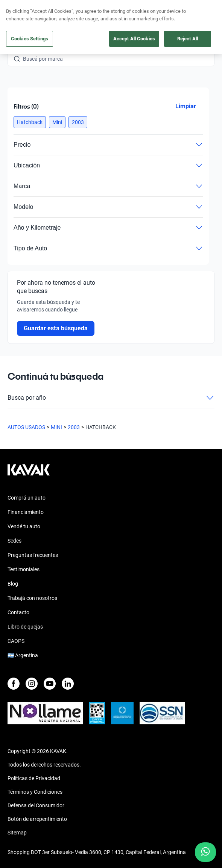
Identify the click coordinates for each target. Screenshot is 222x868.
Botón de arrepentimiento (37, 819)
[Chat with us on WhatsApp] (205, 852)
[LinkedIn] (68, 684)
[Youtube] (50, 684)
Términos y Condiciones (35, 792)
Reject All (188, 39)
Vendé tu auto (24, 526)
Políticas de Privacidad (34, 778)
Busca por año (111, 398)
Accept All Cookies (134, 39)
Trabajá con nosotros (32, 598)
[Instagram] (32, 684)
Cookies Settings (30, 39)
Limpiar (186, 106)
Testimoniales (24, 569)
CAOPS (16, 641)
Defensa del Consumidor (36, 805)
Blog (13, 584)
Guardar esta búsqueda (56, 328)
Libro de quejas (25, 627)
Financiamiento (26, 512)
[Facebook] (14, 684)
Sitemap (17, 833)
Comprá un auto (27, 498)
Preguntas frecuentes (33, 555)
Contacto (18, 612)
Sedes (14, 541)
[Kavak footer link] (29, 474)
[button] (30, 122)
